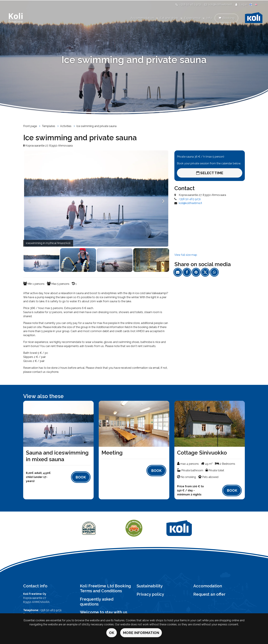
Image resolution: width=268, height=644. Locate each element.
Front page (30, 126)
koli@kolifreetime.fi (220, 4)
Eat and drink (169, 18)
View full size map (186, 255)
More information (141, 633)
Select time (210, 173)
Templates (49, 126)
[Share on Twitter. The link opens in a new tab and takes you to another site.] (206, 273)
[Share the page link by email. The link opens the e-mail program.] (179, 273)
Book (81, 477)
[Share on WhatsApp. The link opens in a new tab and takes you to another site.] (215, 273)
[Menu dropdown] (156, 18)
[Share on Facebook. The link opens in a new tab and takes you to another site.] (188, 273)
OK (112, 633)
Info (209, 18)
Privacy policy (150, 594)
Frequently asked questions (97, 602)
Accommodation (143, 18)
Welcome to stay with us (104, 612)
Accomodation (208, 586)
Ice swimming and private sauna (96, 126)
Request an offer (209, 594)
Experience (193, 18)
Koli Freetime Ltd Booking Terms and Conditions (105, 588)
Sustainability (150, 586)
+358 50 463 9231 (191, 4)
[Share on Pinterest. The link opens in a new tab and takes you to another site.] (197, 273)
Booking (229, 18)
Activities (66, 126)
